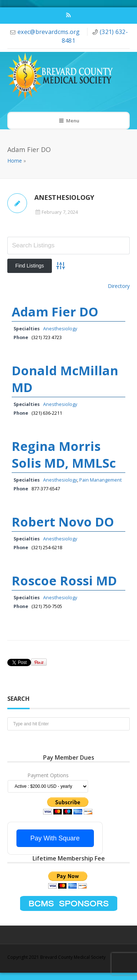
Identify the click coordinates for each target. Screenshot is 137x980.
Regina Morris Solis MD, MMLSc (64, 455)
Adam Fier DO (55, 312)
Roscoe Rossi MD (64, 581)
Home (15, 161)
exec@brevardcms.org (50, 32)
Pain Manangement (100, 480)
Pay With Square (55, 838)
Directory (119, 286)
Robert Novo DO (63, 522)
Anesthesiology (60, 329)
